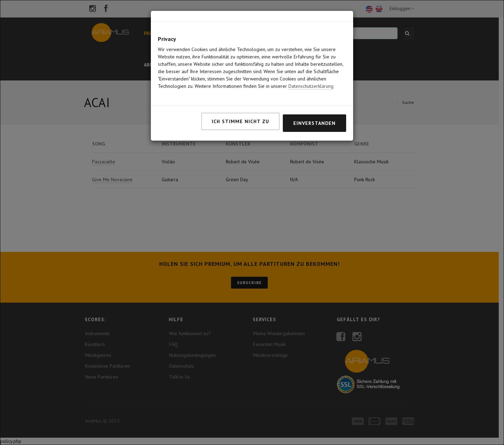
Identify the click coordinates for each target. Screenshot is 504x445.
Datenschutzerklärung (311, 69)
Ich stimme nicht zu (240, 105)
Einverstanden (314, 106)
